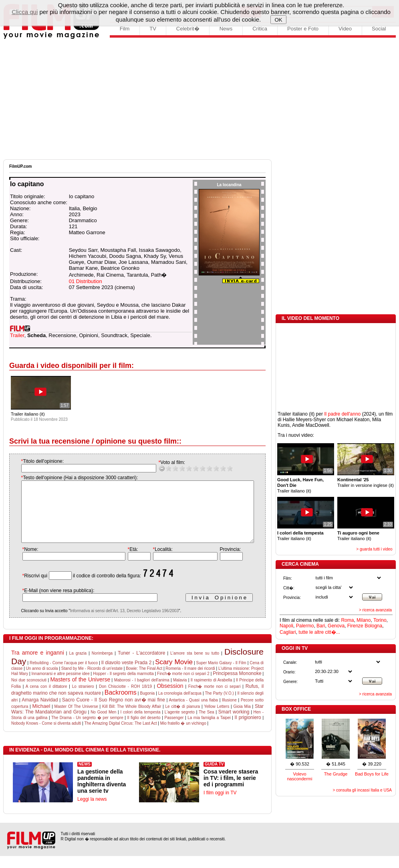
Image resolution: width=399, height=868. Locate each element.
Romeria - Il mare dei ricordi (190, 680)
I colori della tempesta (140, 724)
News (226, 29)
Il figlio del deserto (144, 730)
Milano (364, 620)
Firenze (355, 626)
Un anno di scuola (42, 680)
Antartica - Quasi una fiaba (193, 712)
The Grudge (336, 774)
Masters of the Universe (80, 691)
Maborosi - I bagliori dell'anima (142, 692)
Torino (380, 620)
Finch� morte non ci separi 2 (183, 686)
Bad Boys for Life (372, 774)
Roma (347, 620)
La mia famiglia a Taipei (209, 730)
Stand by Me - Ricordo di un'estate (92, 680)
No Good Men (103, 724)
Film (125, 29)
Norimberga (102, 665)
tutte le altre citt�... (319, 632)
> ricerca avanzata (375, 610)
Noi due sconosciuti (29, 692)
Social (379, 29)
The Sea (207, 724)
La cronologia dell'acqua (180, 705)
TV (153, 29)
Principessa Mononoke (237, 685)
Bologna (373, 626)
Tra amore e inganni (38, 665)
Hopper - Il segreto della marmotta (123, 686)
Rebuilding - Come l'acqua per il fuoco (64, 675)
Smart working (234, 724)
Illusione (229, 712)
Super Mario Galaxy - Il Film (221, 675)
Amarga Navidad (40, 712)
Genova (336, 626)
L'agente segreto (180, 724)
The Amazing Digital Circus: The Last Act (121, 735)
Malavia (180, 692)
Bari (321, 626)
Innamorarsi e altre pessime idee (61, 686)
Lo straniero (83, 698)
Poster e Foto (303, 29)
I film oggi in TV (220, 805)
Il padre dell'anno (342, 414)
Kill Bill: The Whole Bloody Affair (132, 718)
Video (345, 29)
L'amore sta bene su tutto (195, 665)
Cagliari (288, 632)
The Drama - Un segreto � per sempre (87, 730)
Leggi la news (92, 811)
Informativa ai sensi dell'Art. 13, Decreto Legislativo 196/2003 (116, 623)
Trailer (17, 335)
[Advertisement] (199, 99)
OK (279, 20)
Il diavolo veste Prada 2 (127, 675)
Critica (260, 29)
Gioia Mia (242, 718)
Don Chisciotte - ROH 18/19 (125, 698)
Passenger (174, 730)
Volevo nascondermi (300, 776)
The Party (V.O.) (219, 705)
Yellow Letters (217, 718)
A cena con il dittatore (46, 698)
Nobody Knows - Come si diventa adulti (46, 735)
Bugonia (147, 705)
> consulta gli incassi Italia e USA (362, 790)
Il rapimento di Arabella (212, 692)
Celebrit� (188, 29)
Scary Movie (174, 674)
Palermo (305, 626)
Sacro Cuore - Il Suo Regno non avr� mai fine (114, 712)
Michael (41, 718)
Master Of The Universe (76, 718)
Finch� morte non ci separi (215, 698)
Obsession (170, 698)
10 (222, 468)
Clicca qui (25, 12)
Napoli (286, 626)
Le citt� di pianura (183, 718)
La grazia (78, 665)
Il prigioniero (248, 729)
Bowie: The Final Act (144, 680)
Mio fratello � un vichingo (183, 735)
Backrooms (121, 704)
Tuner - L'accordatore (142, 665)
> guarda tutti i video (374, 549)
